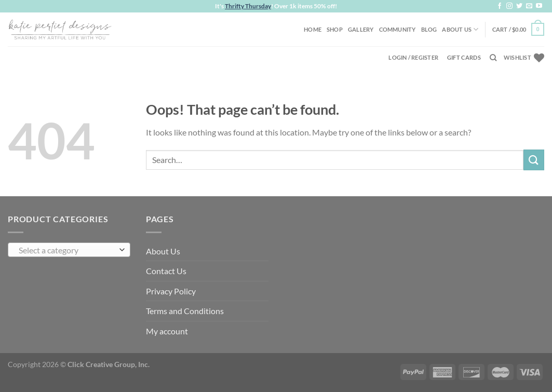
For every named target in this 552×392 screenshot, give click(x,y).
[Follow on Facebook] (500, 6)
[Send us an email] (529, 6)
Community (398, 29)
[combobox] (69, 250)
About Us (460, 29)
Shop (335, 29)
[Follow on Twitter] (519, 6)
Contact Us (166, 271)
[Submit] (534, 160)
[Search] (493, 58)
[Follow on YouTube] (539, 6)
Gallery (361, 29)
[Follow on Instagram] (509, 6)
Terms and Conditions (185, 311)
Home (313, 29)
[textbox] (66, 250)
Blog (429, 29)
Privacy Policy (171, 291)
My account (167, 331)
